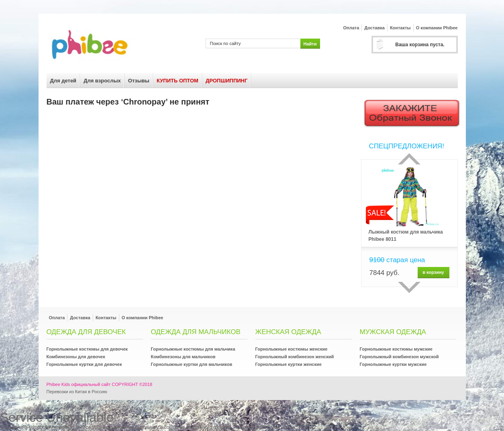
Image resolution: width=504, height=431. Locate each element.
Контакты (400, 28)
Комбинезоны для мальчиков (183, 357)
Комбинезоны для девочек (76, 357)
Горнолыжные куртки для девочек (84, 364)
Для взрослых (102, 81)
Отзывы (139, 81)
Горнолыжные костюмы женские (292, 349)
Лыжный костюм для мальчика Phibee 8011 (406, 236)
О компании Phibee (437, 28)
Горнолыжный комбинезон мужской (399, 357)
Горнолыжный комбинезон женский (295, 357)
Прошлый (409, 159)
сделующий (409, 287)
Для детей (63, 81)
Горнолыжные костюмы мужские (396, 349)
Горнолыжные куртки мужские (393, 364)
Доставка (374, 28)
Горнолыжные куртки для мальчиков (192, 364)
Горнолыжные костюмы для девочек (87, 349)
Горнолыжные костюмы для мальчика (193, 349)
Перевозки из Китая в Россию (77, 392)
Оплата (351, 28)
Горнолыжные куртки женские (289, 364)
